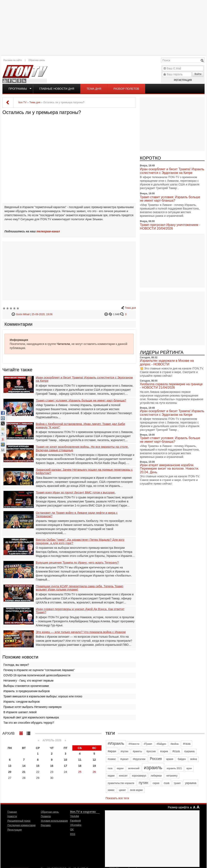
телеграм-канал (48, 231)
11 (80, 760)
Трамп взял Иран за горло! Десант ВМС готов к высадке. (76, 493)
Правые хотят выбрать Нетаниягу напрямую (33, 707)
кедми (111, 776)
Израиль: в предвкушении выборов (27, 691)
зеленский (134, 768)
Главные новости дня (57, 89)
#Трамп (148, 744)
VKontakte (14, 81)
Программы (18, 89)
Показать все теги (117, 798)
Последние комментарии (22, 825)
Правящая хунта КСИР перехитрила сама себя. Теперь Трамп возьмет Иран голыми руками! (80, 588)
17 (65, 766)
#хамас (112, 759)
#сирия (164, 751)
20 (10, 772)
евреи (120, 768)
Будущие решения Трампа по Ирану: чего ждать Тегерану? (77, 563)
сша (167, 783)
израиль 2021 (174, 768)
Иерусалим (139, 759)
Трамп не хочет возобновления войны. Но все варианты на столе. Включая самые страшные (82, 448)
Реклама (46, 825)
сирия (156, 783)
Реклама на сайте (13, 60)
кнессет (123, 776)
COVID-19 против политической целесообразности (37, 675)
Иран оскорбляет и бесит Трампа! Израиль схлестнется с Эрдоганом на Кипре (84, 379)
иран (189, 768)
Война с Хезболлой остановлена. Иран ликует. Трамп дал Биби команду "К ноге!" (80, 426)
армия (170, 759)
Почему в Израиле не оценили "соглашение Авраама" (39, 670)
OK (19, 81)
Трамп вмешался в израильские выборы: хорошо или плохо (43, 696)
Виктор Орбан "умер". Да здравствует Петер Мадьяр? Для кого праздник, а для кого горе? (80, 541)
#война (175, 744)
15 (38, 766)
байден (182, 759)
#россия (151, 751)
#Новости (134, 744)
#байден (161, 744)
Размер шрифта (178, 807)
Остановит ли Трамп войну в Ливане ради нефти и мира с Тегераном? (77, 514)
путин (143, 783)
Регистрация (183, 80)
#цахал (124, 759)
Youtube (5, 81)
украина (191, 783)
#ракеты (137, 751)
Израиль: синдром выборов (22, 702)
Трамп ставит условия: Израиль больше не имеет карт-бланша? (81, 400)
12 (94, 760)
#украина (189, 751)
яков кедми (136, 790)
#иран (112, 751)
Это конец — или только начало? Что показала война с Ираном (81, 632)
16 (52, 766)
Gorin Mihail (23, 314)
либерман (156, 776)
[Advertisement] (103, 27)
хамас (111, 790)
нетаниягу (172, 776)
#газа (187, 744)
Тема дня (94, 89)
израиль (153, 767)
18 (80, 766)
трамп (177, 783)
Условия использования (54, 821)
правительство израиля (121, 783)
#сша (176, 751)
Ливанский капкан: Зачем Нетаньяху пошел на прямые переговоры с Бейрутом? (84, 471)
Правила (46, 816)
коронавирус (139, 776)
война (194, 759)
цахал (122, 790)
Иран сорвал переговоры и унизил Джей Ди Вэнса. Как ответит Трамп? (80, 611)
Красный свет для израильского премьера (31, 717)
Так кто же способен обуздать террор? (29, 723)
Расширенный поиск (19, 821)
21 (24, 772)
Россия (156, 759)
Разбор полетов (126, 89)
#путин (125, 751)
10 (65, 760)
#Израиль (116, 744)
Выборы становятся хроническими (26, 686)
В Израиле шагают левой (20, 712)
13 (10, 766)
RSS (24, 81)
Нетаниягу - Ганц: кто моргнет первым (28, 681)
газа (110, 768)
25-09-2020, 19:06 (42, 314)
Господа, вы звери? (16, 665)
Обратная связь (37, 60)
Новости (12, 816)
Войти (198, 74)
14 (24, 766)
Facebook (10, 81)
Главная (12, 812)
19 (94, 766)
